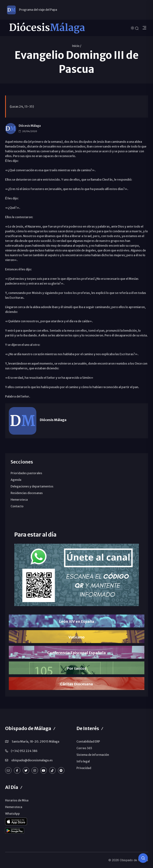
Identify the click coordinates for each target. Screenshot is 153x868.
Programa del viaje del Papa (38, 10)
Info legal (83, 761)
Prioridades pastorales (26, 473)
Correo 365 (84, 748)
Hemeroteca (19, 500)
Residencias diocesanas (27, 493)
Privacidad (84, 768)
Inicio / (77, 46)
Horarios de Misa (17, 800)
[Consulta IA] (143, 858)
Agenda (16, 480)
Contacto (17, 506)
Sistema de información (93, 755)
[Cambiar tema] (133, 28)
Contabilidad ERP (88, 741)
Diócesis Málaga (30, 126)
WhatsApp (12, 814)
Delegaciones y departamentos (32, 486)
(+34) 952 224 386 (24, 751)
